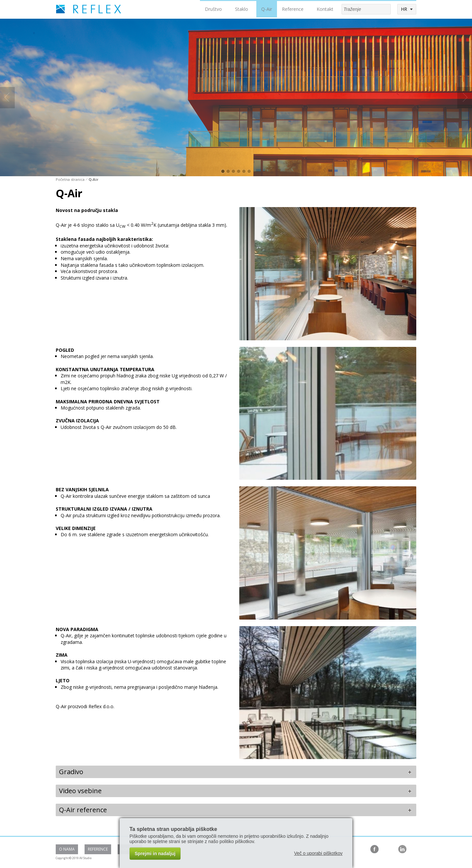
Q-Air (267, 9)
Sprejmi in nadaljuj (155, 854)
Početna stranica (70, 179)
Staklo (242, 9)
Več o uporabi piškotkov (318, 853)
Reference (293, 9)
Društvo (213, 9)
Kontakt (325, 9)
